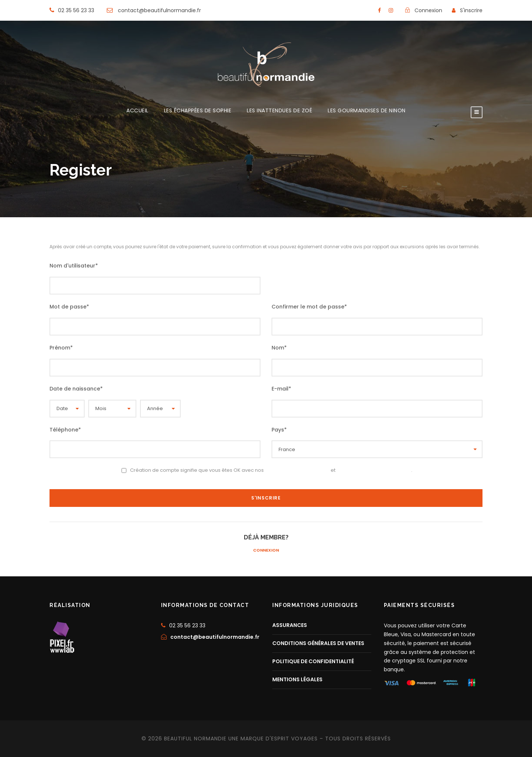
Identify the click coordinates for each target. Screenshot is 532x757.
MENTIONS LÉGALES (297, 679)
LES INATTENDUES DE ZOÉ (279, 111)
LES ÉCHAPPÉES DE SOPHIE (198, 111)
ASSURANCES (290, 625)
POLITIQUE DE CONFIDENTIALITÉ (313, 661)
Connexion (266, 550)
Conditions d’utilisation (297, 470)
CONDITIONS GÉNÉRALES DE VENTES (318, 643)
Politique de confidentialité (374, 470)
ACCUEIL (137, 111)
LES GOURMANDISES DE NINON (367, 111)
